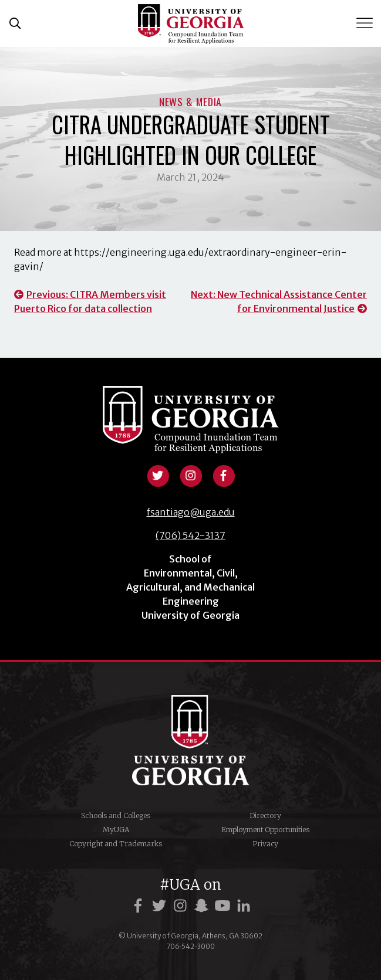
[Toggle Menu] (366, 23)
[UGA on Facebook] (140, 906)
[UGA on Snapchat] (203, 906)
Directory (265, 815)
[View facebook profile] (224, 474)
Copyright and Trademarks (116, 844)
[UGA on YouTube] (224, 906)
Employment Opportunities (265, 830)
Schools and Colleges (116, 815)
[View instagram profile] (191, 474)
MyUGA (116, 830)
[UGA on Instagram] (182, 906)
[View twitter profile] (158, 474)
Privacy (265, 844)
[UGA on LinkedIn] (244, 906)
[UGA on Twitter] (161, 906)
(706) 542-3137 (191, 535)
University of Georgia (191, 740)
